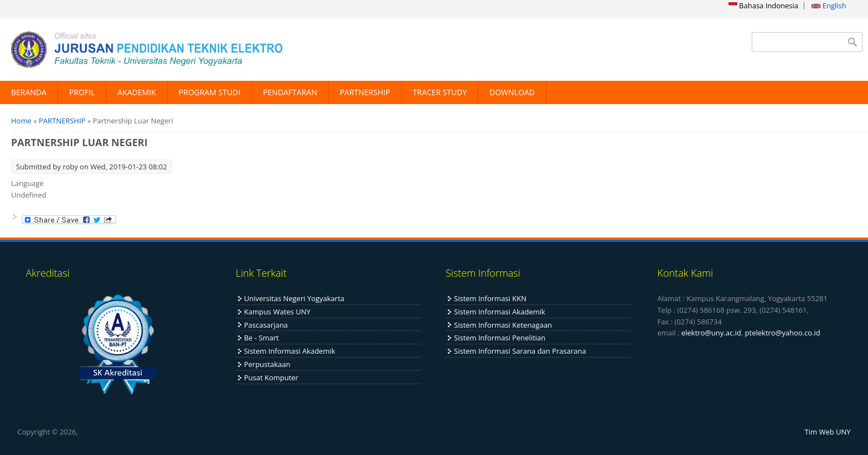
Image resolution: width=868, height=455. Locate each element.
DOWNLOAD (512, 92)
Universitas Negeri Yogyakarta (294, 298)
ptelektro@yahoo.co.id (783, 333)
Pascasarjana (266, 325)
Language (27, 183)
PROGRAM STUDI (210, 92)
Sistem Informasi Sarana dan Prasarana (520, 351)
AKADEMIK (136, 92)
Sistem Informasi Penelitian (500, 338)
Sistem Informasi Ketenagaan (503, 325)
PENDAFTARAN (290, 92)
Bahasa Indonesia (763, 6)
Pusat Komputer (271, 378)
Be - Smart (262, 338)
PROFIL (82, 92)
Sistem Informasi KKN (490, 298)
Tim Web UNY (828, 432)
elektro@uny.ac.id (711, 333)
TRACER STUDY (440, 92)
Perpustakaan (267, 364)
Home (21, 121)
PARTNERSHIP (365, 92)
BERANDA (29, 92)
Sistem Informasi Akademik (290, 351)
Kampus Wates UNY (277, 312)
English (829, 6)
